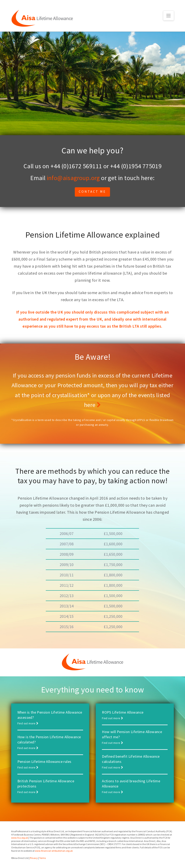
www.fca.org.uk (20, 838)
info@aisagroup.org (70, 178)
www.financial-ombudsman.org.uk (54, 851)
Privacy (34, 858)
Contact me (89, 191)
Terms (42, 858)
